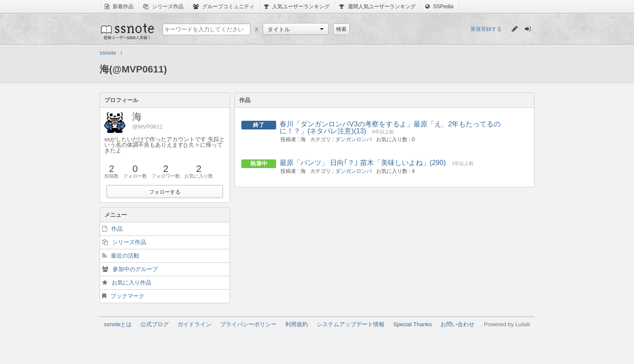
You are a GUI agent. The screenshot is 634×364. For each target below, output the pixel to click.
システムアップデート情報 (350, 324)
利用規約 (297, 324)
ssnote (127, 31)
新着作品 (119, 7)
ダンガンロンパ (354, 139)
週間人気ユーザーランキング (377, 7)
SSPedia (439, 7)
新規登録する (486, 29)
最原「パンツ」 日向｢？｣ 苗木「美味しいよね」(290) (363, 163)
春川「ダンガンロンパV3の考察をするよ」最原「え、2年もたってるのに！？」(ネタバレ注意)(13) (390, 127)
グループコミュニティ (224, 7)
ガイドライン (194, 324)
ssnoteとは (118, 324)
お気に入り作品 (132, 283)
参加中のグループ (135, 269)
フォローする (165, 192)
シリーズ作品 (163, 7)
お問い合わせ (457, 324)
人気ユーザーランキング (297, 7)
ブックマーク (127, 296)
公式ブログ (155, 324)
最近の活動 (125, 256)
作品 (117, 229)
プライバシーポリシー (248, 324)
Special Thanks (412, 324)
